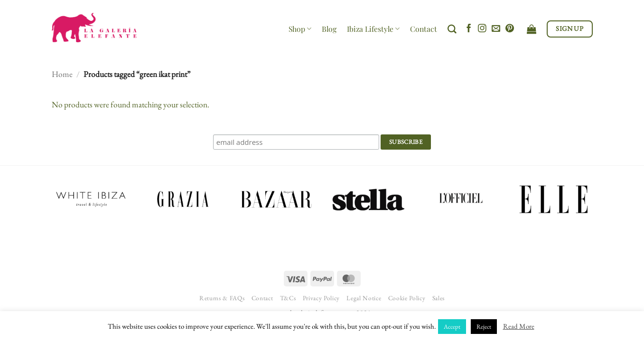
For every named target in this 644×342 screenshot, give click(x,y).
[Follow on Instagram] (482, 29)
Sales (439, 298)
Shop (300, 29)
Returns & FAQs (222, 298)
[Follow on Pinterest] (510, 29)
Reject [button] (484, 327)
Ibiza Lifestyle (373, 29)
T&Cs (288, 298)
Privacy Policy (321, 298)
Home (62, 74)
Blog (329, 29)
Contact (424, 29)
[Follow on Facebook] (469, 29)
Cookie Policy (407, 298)
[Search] (452, 29)
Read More (519, 326)
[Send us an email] (496, 29)
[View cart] (532, 29)
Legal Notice (364, 298)
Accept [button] (452, 327)
